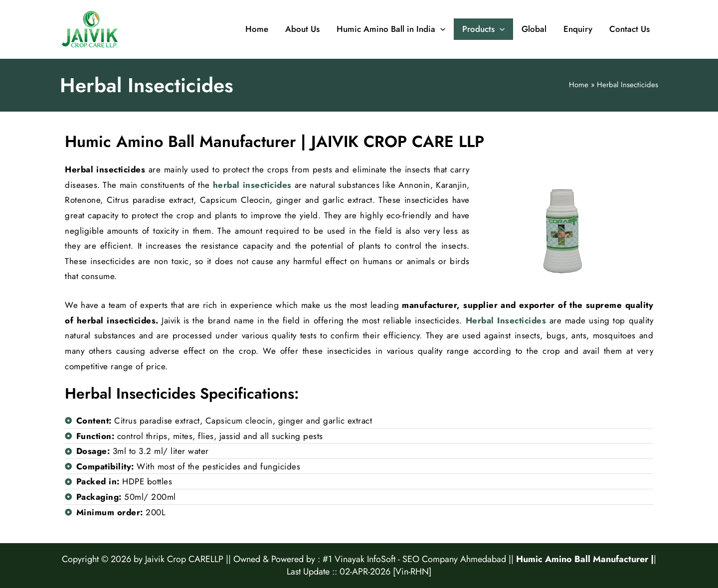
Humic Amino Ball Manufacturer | (585, 559)
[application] (440, 29)
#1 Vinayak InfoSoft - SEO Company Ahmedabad (414, 559)
